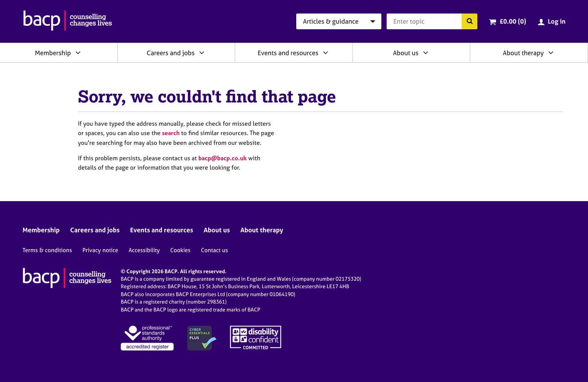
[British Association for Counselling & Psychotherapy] (68, 21)
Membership (53, 53)
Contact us (214, 250)
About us (406, 53)
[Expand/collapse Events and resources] (325, 53)
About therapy (523, 53)
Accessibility (144, 250)
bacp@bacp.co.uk (223, 158)
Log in (557, 21)
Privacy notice (100, 250)
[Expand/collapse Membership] (78, 53)
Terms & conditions (47, 250)
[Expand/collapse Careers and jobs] (202, 53)
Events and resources (288, 53)
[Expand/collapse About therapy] (551, 53)
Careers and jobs (171, 53)
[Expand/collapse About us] (426, 53)
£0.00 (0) (513, 21)
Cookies (180, 250)
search (171, 133)
